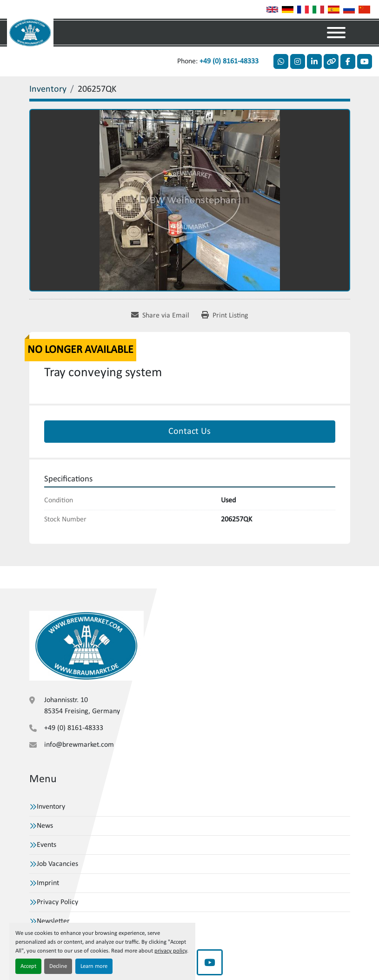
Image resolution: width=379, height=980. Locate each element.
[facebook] (348, 61)
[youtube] (365, 61)
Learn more (94, 966)
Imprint (48, 883)
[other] (331, 61)
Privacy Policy (57, 902)
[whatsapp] (281, 61)
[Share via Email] (160, 316)
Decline (58, 966)
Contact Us (189, 432)
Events (47, 845)
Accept (28, 966)
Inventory (51, 807)
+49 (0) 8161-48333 (229, 61)
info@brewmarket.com (79, 745)
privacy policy (171, 951)
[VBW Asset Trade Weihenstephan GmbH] (86, 646)
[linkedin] (314, 61)
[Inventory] (48, 89)
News (45, 826)
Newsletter (53, 921)
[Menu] (336, 33)
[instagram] (298, 61)
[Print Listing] (225, 316)
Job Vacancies (57, 864)
